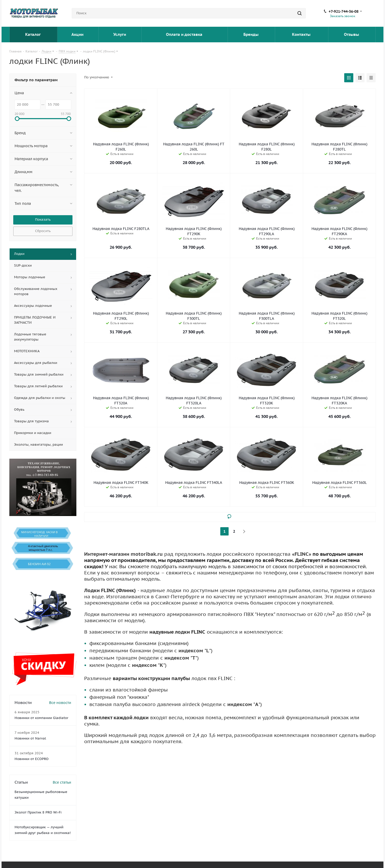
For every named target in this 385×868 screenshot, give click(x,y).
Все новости (60, 703)
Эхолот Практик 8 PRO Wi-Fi (38, 812)
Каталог (33, 34)
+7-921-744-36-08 (344, 11)
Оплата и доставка (185, 34)
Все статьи (62, 782)
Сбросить (43, 231)
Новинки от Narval (30, 738)
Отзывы (352, 34)
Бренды (251, 34)
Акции (78, 34)
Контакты (302, 34)
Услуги (120, 34)
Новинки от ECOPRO (32, 759)
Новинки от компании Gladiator (41, 718)
